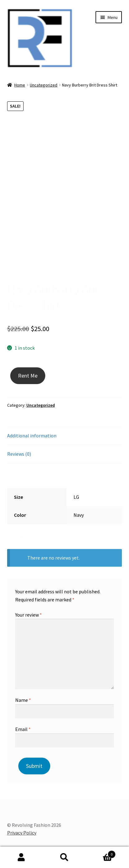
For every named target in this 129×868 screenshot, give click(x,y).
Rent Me (28, 376)
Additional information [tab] (32, 436)
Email (23, 729)
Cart (101, 853)
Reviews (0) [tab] (19, 454)
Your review (29, 615)
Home (20, 85)
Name (23, 700)
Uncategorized (44, 85)
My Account (22, 857)
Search (65, 857)
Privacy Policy (22, 833)
